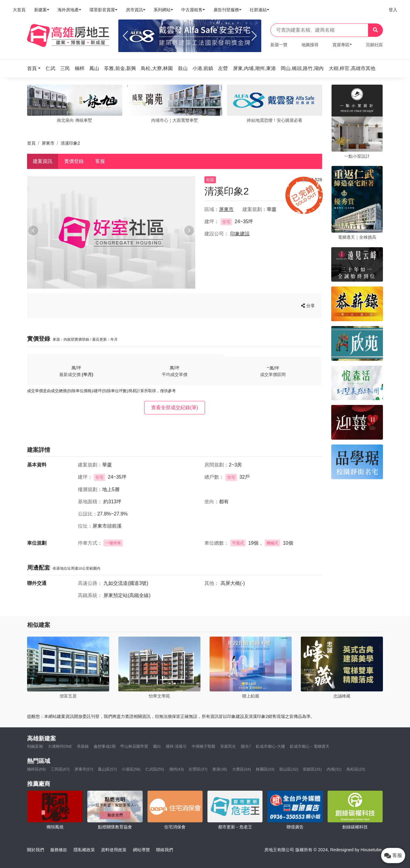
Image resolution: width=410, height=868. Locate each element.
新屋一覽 (279, 45)
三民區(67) (60, 769)
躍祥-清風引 (176, 746)
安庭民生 (228, 746)
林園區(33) (265, 769)
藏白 (157, 746)
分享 (308, 306)
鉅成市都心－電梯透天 (310, 746)
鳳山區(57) (107, 769)
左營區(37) (198, 769)
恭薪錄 (83, 746)
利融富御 (35, 746)
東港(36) (220, 769)
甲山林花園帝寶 (134, 746)
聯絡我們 (165, 850)
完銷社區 (374, 45)
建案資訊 (43, 161)
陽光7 (246, 746)
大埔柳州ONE (60, 746)
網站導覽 (141, 850)
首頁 (31, 143)
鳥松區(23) (356, 769)
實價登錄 (74, 161)
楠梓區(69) (36, 769)
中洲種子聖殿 (203, 746)
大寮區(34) (241, 769)
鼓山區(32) (289, 769)
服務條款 (59, 850)
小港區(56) (131, 769)
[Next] (254, 36)
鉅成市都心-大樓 (270, 746)
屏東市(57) (84, 769)
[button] (36, 68)
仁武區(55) (155, 769)
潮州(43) (177, 769)
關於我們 (36, 850)
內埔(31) (334, 769)
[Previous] (125, 36)
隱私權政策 (84, 850)
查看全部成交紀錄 (175, 408)
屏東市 (48, 143)
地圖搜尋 (310, 45)
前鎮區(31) (312, 769)
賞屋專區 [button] (341, 45)
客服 (100, 161)
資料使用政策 (114, 850)
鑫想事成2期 (105, 746)
